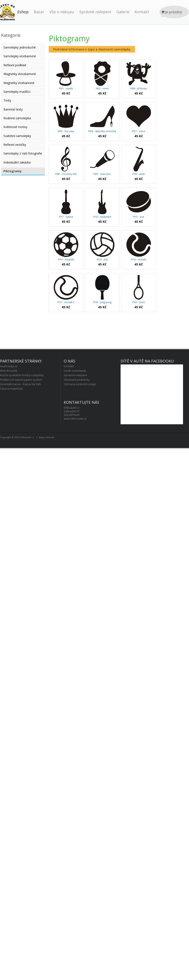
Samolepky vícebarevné (20, 56)
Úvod (7, 16)
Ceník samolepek (75, 371)
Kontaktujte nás (81, 402)
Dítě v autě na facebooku (147, 361)
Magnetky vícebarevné (19, 83)
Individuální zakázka (17, 162)
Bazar (39, 12)
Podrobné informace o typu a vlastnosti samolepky (92, 49)
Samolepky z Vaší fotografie (23, 153)
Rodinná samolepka (17, 118)
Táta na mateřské (11, 389)
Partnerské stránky (21, 361)
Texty (7, 100)
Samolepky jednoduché (20, 47)
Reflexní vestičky (15, 145)
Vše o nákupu (62, 12)
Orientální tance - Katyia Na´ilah (20, 384)
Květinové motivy (15, 127)
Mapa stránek (46, 437)
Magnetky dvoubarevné (20, 74)
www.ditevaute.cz (75, 419)
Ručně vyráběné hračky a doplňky (22, 375)
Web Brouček (9, 371)
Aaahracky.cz (9, 366)
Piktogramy (13, 171)
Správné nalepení (95, 12)
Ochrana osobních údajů (80, 384)
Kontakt (142, 12)
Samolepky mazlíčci (17, 92)
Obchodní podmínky (77, 380)
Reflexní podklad (15, 65)
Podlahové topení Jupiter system (21, 380)
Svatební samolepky (17, 136)
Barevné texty (13, 109)
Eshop (23, 12)
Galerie (123, 12)
